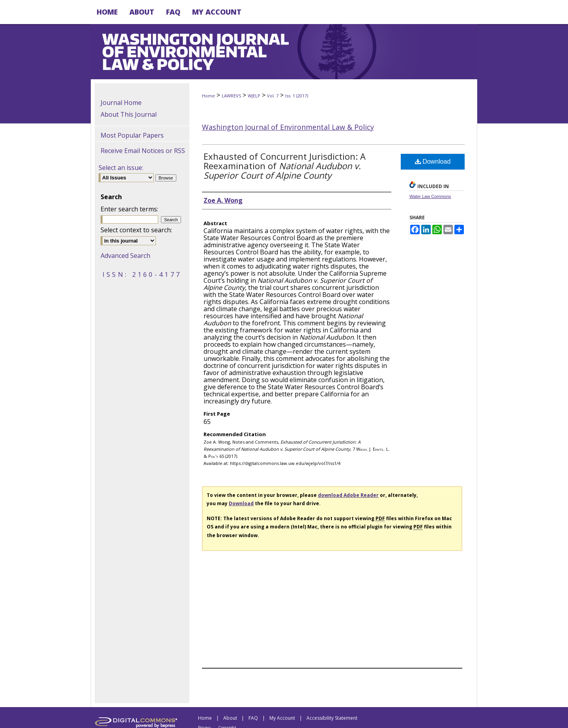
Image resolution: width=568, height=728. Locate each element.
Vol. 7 (273, 96)
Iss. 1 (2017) (297, 96)
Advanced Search (125, 256)
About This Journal (129, 114)
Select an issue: (121, 168)
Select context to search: (136, 230)
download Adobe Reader (348, 495)
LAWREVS (231, 96)
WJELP (254, 96)
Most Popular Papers (132, 135)
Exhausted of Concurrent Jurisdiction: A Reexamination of (285, 166)
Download (433, 161)
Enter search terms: (129, 209)
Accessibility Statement (332, 718)
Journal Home (121, 103)
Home (208, 96)
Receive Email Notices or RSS (143, 151)
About (230, 718)
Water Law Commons (430, 196)
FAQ (253, 718)
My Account (282, 718)
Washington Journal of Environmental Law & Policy (288, 127)
